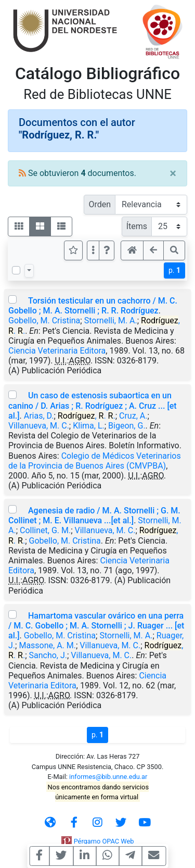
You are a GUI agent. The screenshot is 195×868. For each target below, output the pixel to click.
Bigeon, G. (127, 426)
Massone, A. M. (47, 645)
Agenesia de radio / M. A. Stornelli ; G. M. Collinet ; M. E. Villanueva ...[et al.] (94, 515)
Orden (100, 204)
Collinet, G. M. (45, 530)
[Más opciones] (93, 250)
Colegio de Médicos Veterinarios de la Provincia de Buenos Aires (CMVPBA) (95, 461)
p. (174, 270)
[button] (107, 250)
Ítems (137, 226)
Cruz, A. (133, 416)
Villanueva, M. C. (39, 426)
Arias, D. (39, 416)
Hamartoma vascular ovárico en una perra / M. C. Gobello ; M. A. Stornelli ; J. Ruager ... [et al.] (96, 626)
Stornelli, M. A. (111, 320)
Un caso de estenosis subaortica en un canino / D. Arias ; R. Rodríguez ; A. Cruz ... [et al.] (93, 405)
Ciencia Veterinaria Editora (57, 351)
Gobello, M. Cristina (44, 320)
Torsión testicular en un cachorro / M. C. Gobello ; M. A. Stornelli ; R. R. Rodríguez (93, 306)
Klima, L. (89, 426)
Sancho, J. (48, 655)
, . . (87, 416)
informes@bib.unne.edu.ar (108, 777)
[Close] (173, 173)
